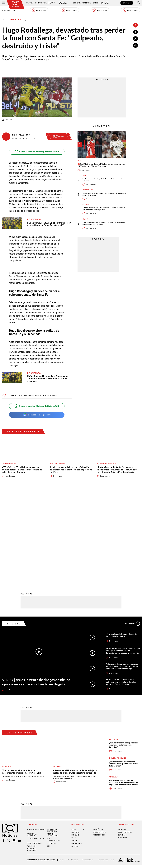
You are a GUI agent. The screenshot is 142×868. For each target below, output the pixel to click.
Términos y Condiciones (106, 768)
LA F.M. (74, 746)
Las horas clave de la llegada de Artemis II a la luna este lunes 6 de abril (104, 180)
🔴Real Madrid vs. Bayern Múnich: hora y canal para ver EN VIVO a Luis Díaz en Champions (102, 165)
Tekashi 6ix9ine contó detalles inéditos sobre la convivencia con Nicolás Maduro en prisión (104, 209)
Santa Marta (58, 675)
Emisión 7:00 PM (100, 10)
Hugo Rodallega (51, 395)
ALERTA (74, 749)
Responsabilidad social (36, 738)
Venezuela (114, 685)
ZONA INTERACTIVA (125, 741)
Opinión (96, 3)
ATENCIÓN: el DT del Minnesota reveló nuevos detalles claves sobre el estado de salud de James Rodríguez (22, 470)
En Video (14, 532)
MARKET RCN (123, 746)
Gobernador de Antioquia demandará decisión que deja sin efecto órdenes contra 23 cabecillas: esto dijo (122, 575)
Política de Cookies (88, 768)
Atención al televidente (32, 743)
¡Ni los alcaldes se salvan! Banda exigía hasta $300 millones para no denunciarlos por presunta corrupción (123, 559)
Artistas (86, 204)
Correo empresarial (35, 752)
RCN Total (76, 741)
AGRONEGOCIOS (99, 744)
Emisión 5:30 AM (39, 10)
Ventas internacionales (53, 748)
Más (133, 532)
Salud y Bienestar (63, 3)
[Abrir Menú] (4, 3)
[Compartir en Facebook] (135, 32)
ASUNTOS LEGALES (100, 741)
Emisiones (9, 10)
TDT (84, 738)
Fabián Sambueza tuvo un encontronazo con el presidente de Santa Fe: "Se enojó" (49, 224)
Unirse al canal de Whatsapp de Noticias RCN (37, 152)
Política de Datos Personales (69, 768)
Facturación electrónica (52, 739)
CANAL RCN (127, 3)
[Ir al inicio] (16, 4)
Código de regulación (36, 747)
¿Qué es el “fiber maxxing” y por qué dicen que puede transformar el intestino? (124, 653)
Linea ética (51, 752)
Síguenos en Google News (37, 415)
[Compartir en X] (135, 39)
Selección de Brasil (57, 464)
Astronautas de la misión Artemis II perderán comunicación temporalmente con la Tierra (104, 224)
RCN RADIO (75, 744)
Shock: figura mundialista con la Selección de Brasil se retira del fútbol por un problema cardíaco (71, 470)
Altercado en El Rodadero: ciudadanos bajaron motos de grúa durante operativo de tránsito (75, 680)
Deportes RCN (52, 3)
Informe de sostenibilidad (52, 743)
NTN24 (74, 738)
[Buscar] (139, 3)
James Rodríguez (9, 464)
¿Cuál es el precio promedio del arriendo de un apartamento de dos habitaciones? (124, 672)
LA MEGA (75, 755)
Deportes (14, 20)
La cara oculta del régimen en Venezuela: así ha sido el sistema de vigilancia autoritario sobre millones (124, 691)
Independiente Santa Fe (33, 395)
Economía (77, 3)
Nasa (84, 175)
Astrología (7, 675)
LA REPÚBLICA (98, 738)
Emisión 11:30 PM (130, 10)
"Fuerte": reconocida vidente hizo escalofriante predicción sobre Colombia (22, 680)
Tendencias (87, 3)
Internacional (41, 3)
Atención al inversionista (32, 758)
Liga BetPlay (15, 395)
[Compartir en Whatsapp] (135, 45)
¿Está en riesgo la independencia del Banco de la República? (122, 544)
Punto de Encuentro (105, 3)
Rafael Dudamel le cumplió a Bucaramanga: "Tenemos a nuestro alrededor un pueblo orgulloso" (48, 379)
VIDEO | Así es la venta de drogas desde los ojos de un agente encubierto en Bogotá (36, 590)
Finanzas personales (118, 667)
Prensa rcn (31, 755)
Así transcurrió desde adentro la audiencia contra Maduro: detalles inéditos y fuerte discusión (121, 590)
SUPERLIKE (122, 744)
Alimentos (113, 648)
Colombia (29, 3)
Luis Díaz (81, 161)
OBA (48, 755)
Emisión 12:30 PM (69, 10)
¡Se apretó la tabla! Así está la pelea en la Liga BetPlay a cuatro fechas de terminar (104, 194)
